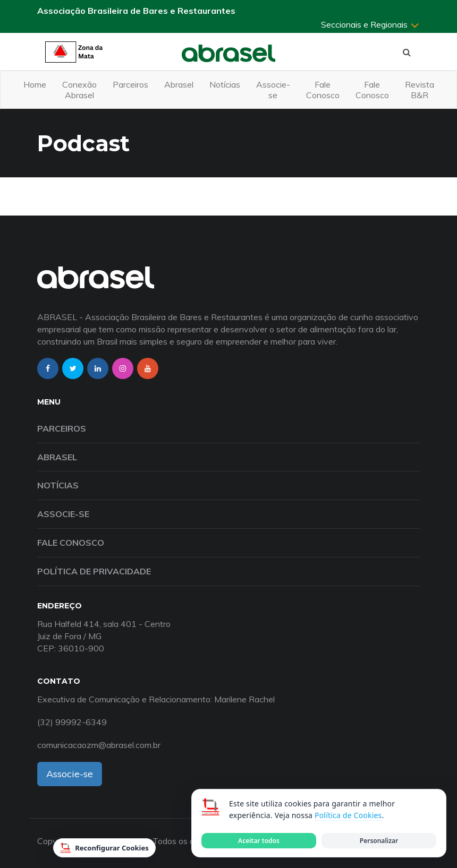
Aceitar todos (259, 841)
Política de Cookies (348, 815)
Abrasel (179, 84)
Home (35, 84)
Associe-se (273, 90)
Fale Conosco (323, 90)
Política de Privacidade (94, 571)
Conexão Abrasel (79, 90)
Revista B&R (420, 90)
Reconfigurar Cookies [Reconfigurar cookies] (104, 848)
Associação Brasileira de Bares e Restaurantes (136, 11)
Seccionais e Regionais (370, 24)
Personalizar (379, 841)
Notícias (225, 84)
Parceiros (130, 84)
